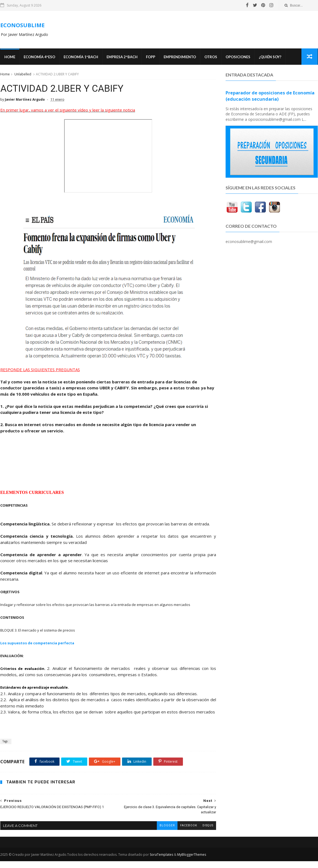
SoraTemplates (161, 861)
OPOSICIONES (238, 57)
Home (10, 57)
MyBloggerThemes (191, 861)
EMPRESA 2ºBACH (122, 57)
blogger (163, 832)
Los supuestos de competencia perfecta (37, 644)
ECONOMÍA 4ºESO (39, 57)
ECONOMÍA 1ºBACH (81, 57)
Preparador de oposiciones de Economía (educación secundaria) (270, 96)
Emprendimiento (180, 57)
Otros (211, 57)
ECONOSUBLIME (22, 25)
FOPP (150, 57)
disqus (204, 832)
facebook (185, 832)
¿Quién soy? (270, 57)
